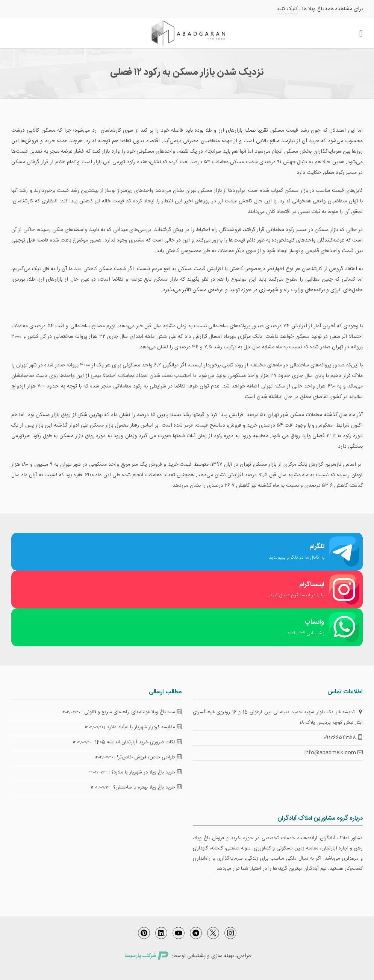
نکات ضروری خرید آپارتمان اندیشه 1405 (138, 742)
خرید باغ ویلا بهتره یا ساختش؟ (147, 787)
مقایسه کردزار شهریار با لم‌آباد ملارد (144, 727)
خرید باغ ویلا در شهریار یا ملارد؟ (146, 772)
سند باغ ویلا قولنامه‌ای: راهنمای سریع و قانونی (133, 712)
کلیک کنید (287, 9)
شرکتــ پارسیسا (146, 956)
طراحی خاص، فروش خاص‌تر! (149, 757)
